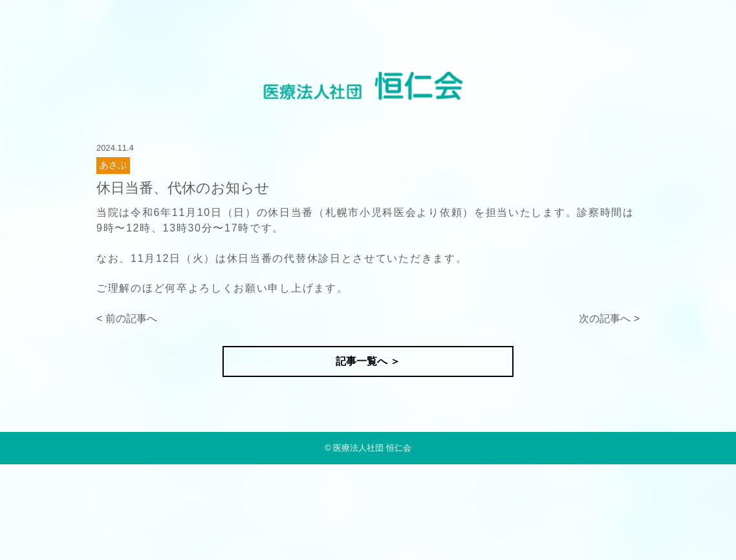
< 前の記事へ (127, 318)
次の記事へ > (609, 318)
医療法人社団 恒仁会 (372, 448)
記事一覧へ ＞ (368, 361)
